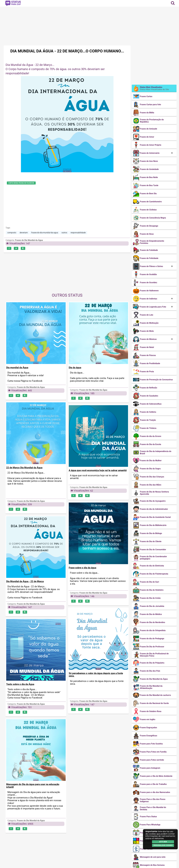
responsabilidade (78, 233)
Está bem (163, 842)
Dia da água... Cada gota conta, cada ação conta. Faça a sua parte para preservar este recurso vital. (97, 377)
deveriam (24, 233)
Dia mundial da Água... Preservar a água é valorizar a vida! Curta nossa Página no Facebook (26, 377)
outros (64, 233)
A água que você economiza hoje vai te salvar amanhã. (94, 477)
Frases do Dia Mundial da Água (29, 240)
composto (12, 233)
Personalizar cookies (163, 845)
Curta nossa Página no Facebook (21, 183)
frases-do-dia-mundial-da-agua (45, 233)
